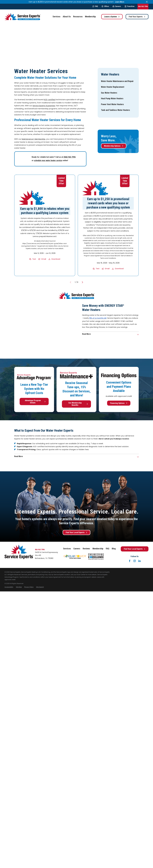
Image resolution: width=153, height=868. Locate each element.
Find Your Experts (137, 17)
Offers (105, 6)
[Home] (22, 17)
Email (44, 259)
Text (34, 259)
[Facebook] (130, 561)
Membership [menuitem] (90, 17)
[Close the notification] (147, 2)
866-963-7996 (143, 6)
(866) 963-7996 (70, 157)
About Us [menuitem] (67, 17)
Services (67, 549)
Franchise (130, 6)
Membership (98, 549)
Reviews (86, 549)
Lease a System (112, 17)
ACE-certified (50, 100)
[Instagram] (135, 561)
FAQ (95, 6)
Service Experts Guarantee (44, 106)
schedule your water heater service (48, 160)
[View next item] (82, 282)
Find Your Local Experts (77, 532)
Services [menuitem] (56, 17)
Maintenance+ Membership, (34, 139)
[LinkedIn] (139, 561)
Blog (114, 549)
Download (56, 259)
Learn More (120, 2)
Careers (117, 6)
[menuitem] (117, 81)
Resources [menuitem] (78, 17)
